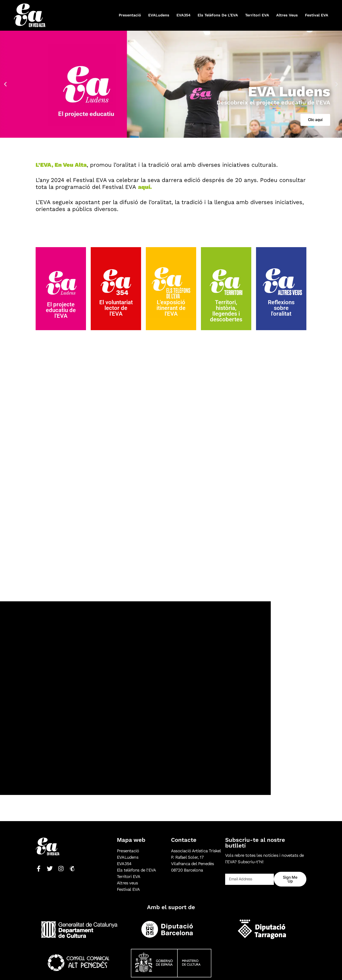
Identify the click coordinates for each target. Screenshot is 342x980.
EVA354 (183, 15)
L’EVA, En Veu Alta (61, 165)
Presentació (130, 15)
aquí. (145, 187)
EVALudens (159, 15)
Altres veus (287, 15)
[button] (5, 84)
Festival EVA (317, 15)
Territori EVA (257, 15)
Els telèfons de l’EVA (218, 15)
